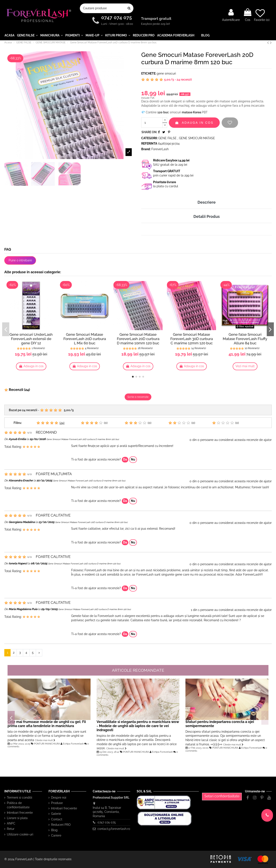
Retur (11, 829)
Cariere (56, 835)
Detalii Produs (207, 216)
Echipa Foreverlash (73, 744)
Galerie (56, 814)
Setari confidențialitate (222, 796)
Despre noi (59, 798)
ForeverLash (160, 149)
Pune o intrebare (20, 260)
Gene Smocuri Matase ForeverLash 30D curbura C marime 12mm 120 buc (192, 339)
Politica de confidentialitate (18, 805)
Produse (57, 803)
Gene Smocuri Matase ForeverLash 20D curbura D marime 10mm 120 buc (138, 339)
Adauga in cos (194, 123)
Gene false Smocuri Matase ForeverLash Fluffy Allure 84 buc (245, 339)
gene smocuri (166, 73)
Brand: (146, 149)
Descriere (207, 202)
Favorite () (262, 15)
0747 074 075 (117, 18)
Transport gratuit (157, 19)
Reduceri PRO (61, 825)
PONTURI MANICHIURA (47, 744)
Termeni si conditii (20, 798)
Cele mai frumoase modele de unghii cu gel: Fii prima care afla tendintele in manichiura (47, 724)
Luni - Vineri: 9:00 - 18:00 (117, 24)
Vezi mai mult (245, 366)
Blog (54, 830)
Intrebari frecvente (20, 813)
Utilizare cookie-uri (20, 834)
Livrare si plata (17, 818)
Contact (57, 819)
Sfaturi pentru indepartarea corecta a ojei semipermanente (220, 724)
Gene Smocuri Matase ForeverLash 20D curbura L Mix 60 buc (85, 339)
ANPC (11, 823)
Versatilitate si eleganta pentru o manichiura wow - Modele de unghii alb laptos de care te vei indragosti (138, 726)
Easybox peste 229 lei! (155, 24)
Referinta (149, 144)
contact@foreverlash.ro (114, 829)
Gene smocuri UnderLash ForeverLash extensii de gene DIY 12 (31, 339)
